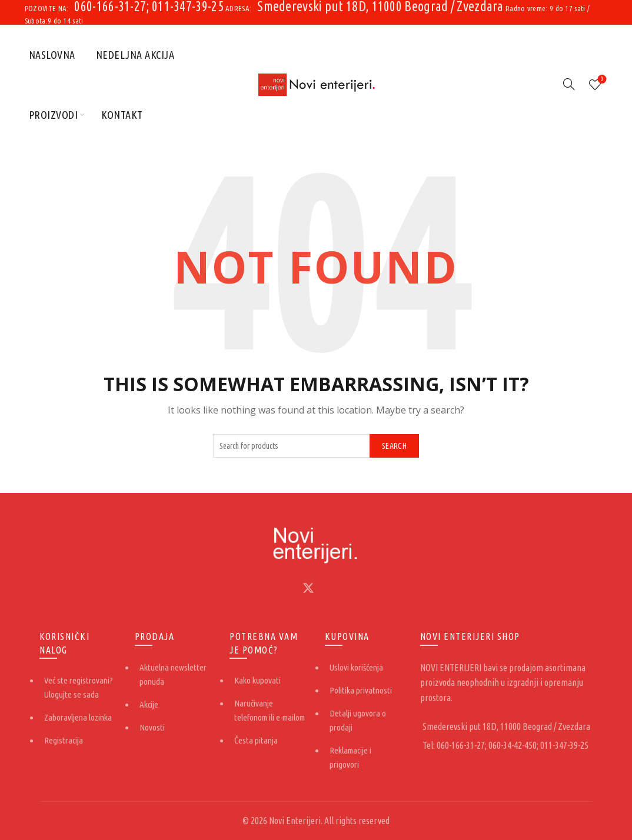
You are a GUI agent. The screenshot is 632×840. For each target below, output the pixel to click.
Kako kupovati (257, 680)
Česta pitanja (256, 740)
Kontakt (122, 115)
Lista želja (601, 80)
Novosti (152, 727)
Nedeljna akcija (135, 55)
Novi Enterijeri (295, 821)
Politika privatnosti (361, 690)
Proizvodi (54, 115)
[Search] (569, 84)
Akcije (149, 704)
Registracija (64, 740)
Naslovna (52, 55)
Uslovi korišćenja (356, 667)
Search (394, 446)
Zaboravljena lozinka (78, 717)
